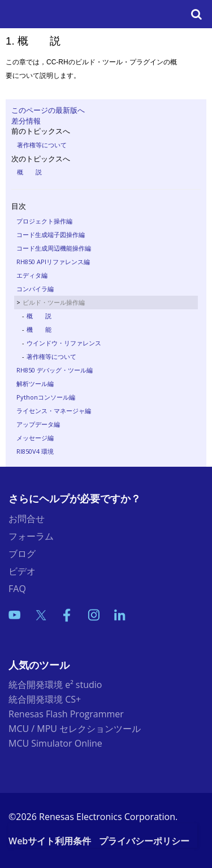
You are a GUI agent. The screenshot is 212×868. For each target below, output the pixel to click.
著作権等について (42, 145)
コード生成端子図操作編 (51, 234)
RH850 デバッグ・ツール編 (55, 370)
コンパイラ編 (35, 289)
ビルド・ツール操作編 (54, 302)
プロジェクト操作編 (44, 221)
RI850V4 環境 (35, 451)
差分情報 (26, 121)
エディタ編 (32, 275)
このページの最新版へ (48, 110)
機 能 (39, 329)
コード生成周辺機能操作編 (54, 248)
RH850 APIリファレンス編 (53, 262)
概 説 (29, 172)
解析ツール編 (35, 383)
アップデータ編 (38, 424)
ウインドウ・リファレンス (64, 343)
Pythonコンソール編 (46, 397)
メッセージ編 (35, 438)
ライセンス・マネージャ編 (54, 411)
